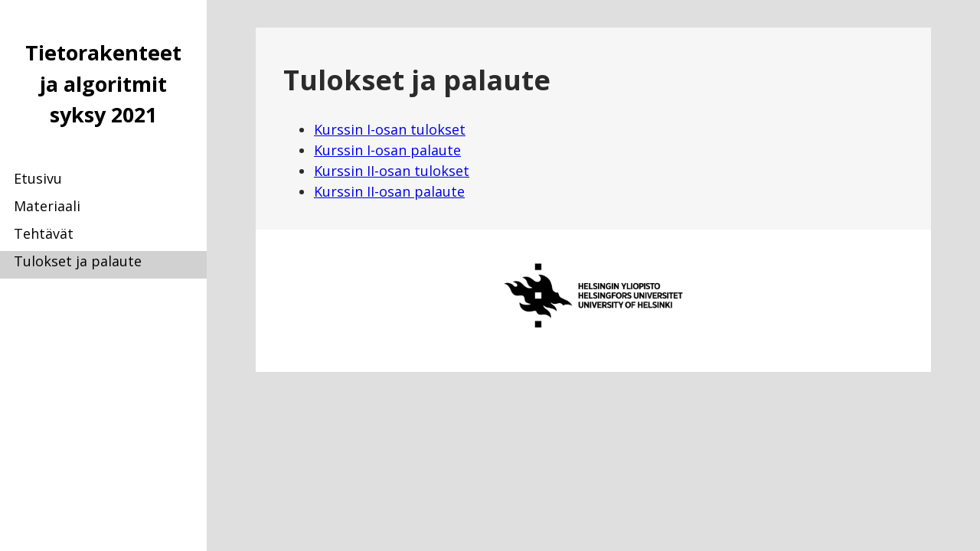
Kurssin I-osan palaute (387, 150)
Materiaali (47, 206)
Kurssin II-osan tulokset (392, 171)
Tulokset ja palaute (78, 261)
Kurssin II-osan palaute (389, 191)
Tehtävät (44, 233)
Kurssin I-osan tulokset (390, 129)
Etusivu (38, 178)
